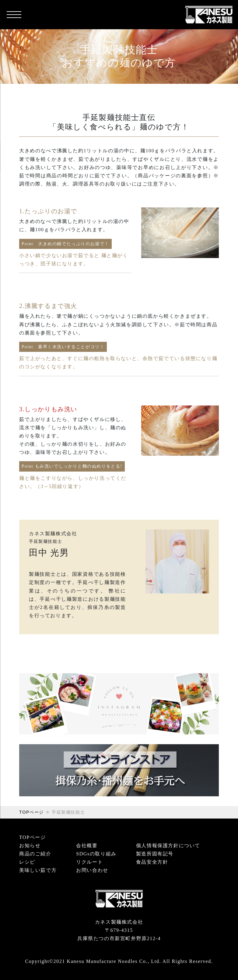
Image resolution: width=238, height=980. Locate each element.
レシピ (27, 862)
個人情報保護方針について (168, 846)
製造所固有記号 (155, 854)
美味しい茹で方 (38, 870)
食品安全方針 (152, 862)
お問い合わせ (92, 870)
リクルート (89, 862)
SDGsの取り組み (96, 854)
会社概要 (87, 846)
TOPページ (32, 812)
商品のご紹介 (35, 854)
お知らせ (30, 846)
